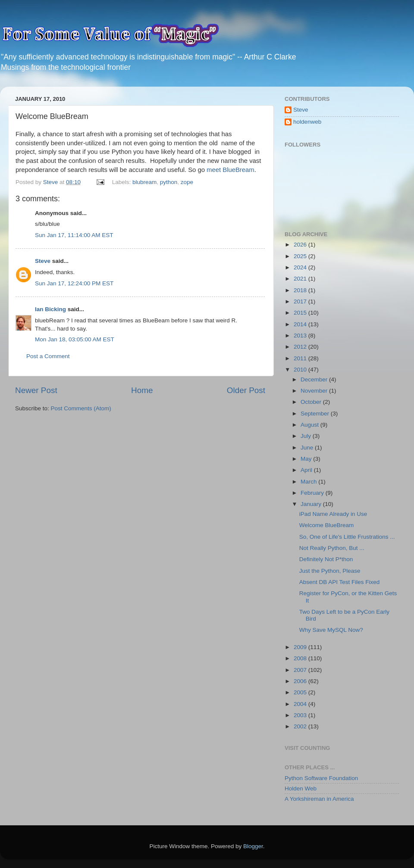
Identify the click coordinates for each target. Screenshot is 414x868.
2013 (301, 336)
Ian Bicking (50, 309)
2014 (301, 324)
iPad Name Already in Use (333, 514)
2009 (301, 647)
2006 (301, 681)
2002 (301, 726)
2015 (301, 313)
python (169, 182)
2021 (301, 279)
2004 (301, 704)
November (315, 391)
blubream (144, 182)
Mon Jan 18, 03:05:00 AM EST (75, 339)
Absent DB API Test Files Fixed (340, 582)
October (312, 402)
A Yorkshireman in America (319, 799)
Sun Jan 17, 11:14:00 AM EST (74, 235)
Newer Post (36, 390)
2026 (301, 245)
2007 (301, 670)
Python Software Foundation (321, 778)
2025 (301, 256)
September (316, 414)
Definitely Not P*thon (326, 559)
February (313, 493)
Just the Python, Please (330, 571)
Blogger (253, 846)
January (312, 504)
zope (187, 182)
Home (142, 390)
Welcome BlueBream (327, 525)
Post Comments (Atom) (81, 408)
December (315, 379)
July (307, 436)
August (310, 425)
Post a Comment (48, 356)
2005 (301, 692)
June (308, 448)
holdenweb (307, 122)
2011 (301, 358)
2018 (301, 290)
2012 (301, 347)
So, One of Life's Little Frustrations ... (347, 537)
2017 (301, 301)
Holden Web (301, 788)
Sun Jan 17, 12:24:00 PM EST (74, 283)
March (309, 482)
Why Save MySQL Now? (331, 630)
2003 (301, 715)
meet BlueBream (231, 170)
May (307, 459)
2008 (301, 658)
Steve (43, 261)
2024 (301, 267)
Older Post (246, 390)
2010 (301, 370)
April (307, 470)
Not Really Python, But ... (332, 548)
